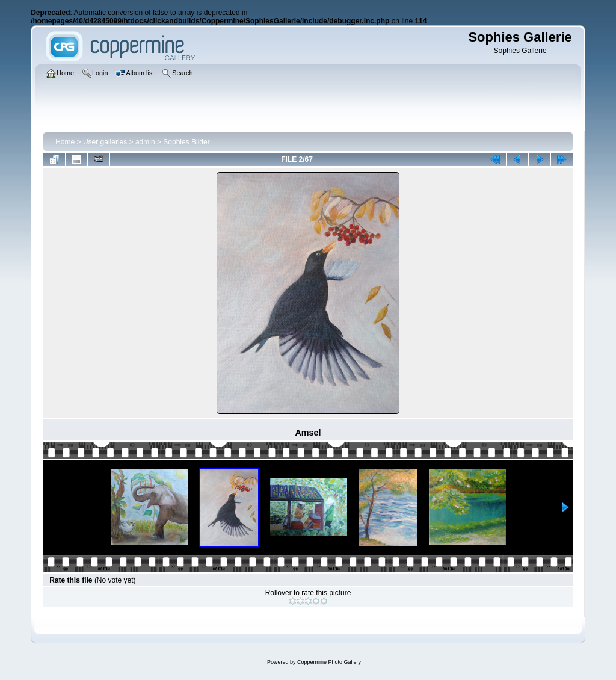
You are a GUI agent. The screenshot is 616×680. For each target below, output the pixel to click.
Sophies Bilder (186, 142)
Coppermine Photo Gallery (329, 662)
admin (145, 142)
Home (65, 142)
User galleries (105, 142)
